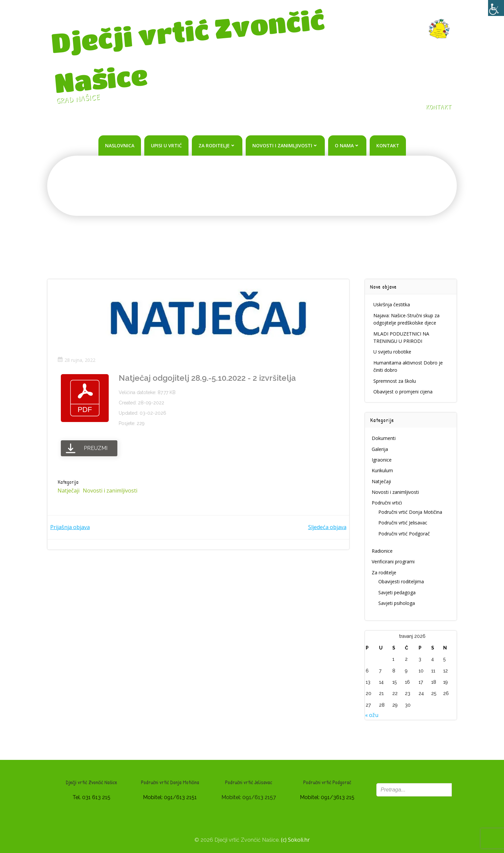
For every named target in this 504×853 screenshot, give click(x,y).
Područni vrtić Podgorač (404, 534)
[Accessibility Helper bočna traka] (496, 8)
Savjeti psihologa (397, 603)
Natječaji (68, 491)
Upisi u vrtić (166, 145)
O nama (347, 145)
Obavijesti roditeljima (401, 581)
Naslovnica (120, 145)
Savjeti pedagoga (397, 592)
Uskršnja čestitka (392, 304)
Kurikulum (382, 470)
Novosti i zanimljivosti (285, 145)
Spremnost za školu (395, 381)
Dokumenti (384, 438)
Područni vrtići (387, 503)
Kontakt (388, 145)
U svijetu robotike (392, 352)
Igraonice (382, 460)
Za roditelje (217, 145)
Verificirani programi (393, 562)
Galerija (380, 449)
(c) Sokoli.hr (295, 840)
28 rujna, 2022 (76, 360)
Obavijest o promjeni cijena (403, 392)
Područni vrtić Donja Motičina (410, 512)
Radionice (382, 551)
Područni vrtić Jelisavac (403, 523)
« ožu (372, 715)
